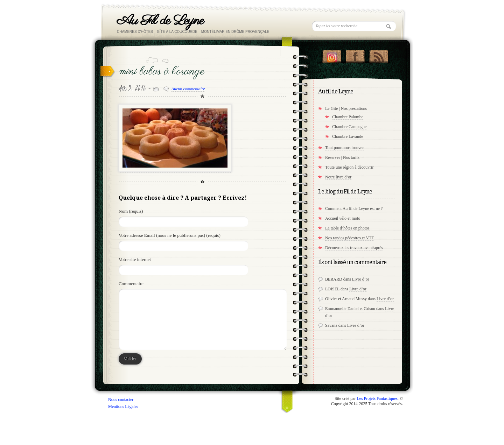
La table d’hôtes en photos (347, 228)
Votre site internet (135, 259)
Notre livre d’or (338, 177)
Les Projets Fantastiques (377, 398)
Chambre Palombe (348, 117)
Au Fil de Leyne (160, 21)
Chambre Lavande (348, 136)
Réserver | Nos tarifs (342, 157)
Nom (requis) (131, 211)
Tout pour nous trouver (344, 148)
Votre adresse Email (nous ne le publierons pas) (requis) (170, 235)
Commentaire (131, 284)
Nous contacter (121, 400)
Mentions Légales (123, 407)
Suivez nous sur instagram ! (332, 55)
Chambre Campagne (349, 127)
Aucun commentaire (188, 89)
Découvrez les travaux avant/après (354, 248)
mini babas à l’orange (162, 72)
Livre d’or (361, 279)
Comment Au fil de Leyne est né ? (354, 209)
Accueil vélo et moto (343, 218)
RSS (379, 55)
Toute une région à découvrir (349, 167)
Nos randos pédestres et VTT (350, 238)
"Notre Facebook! (355, 55)
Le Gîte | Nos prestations (346, 108)
